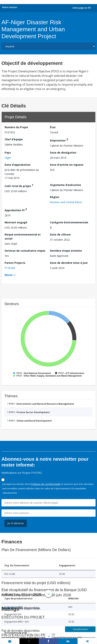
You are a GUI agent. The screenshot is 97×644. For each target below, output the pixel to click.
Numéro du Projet (16, 127)
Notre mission (10, 7)
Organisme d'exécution (65, 185)
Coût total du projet (19, 185)
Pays (8, 153)
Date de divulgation (63, 153)
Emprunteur (59, 140)
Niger (8, 158)
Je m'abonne (16, 523)
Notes (9, 275)
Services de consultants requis (25, 251)
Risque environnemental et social (23, 236)
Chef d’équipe (14, 139)
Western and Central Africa (66, 202)
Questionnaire (80, 629)
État (53, 127)
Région (55, 197)
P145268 (10, 268)
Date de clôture (60, 234)
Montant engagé (16, 222)
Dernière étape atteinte (66, 251)
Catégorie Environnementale (69, 222)
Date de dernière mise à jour (69, 263)
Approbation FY (16, 210)
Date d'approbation (18, 165)
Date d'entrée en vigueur (67, 165)
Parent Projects (15, 263)
